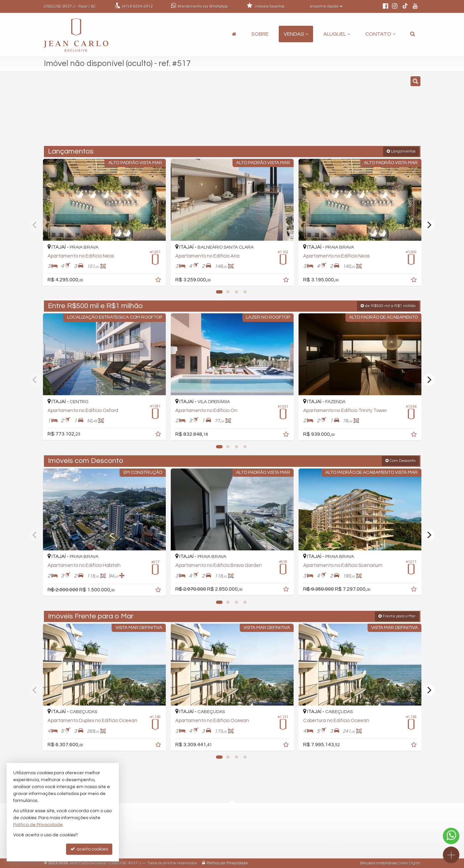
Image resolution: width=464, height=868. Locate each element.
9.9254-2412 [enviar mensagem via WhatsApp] (138, 6)
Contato (380, 34)
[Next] (429, 225)
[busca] (413, 34)
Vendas (296, 34)
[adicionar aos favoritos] (159, 280)
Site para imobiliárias (378, 863)
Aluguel (337, 34)
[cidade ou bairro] (292, 112)
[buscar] (343, 112)
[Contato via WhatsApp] (451, 836)
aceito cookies (89, 849)
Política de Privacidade (227, 863)
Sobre (260, 34)
